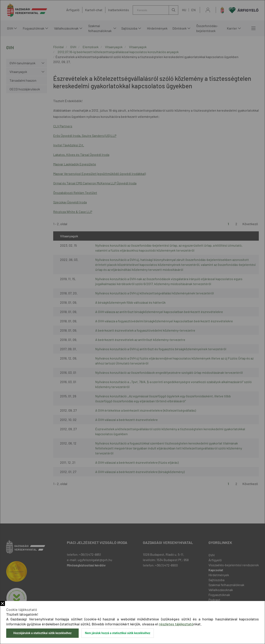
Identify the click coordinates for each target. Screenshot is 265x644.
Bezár (2, 603)
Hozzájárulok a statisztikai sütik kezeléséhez (42, 633)
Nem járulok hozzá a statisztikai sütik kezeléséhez (118, 633)
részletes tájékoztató (176, 624)
